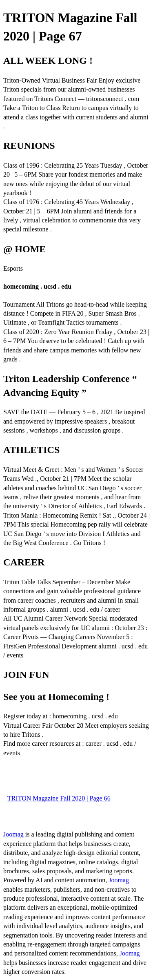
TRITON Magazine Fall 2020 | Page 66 (59, 798)
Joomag (14, 834)
